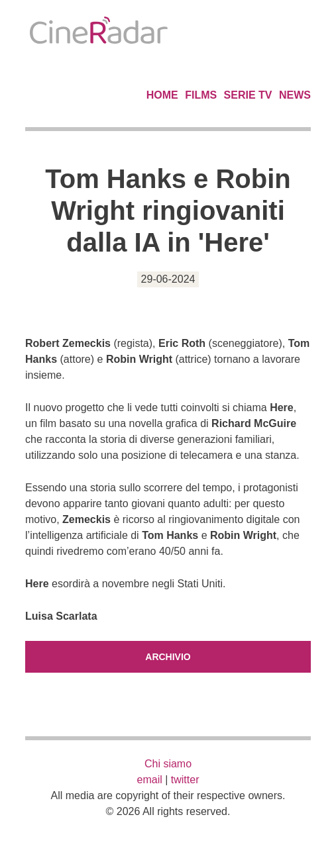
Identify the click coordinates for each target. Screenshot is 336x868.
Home (162, 95)
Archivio (168, 657)
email (150, 780)
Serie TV (248, 95)
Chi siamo (168, 764)
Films (201, 95)
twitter (185, 780)
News (295, 95)
